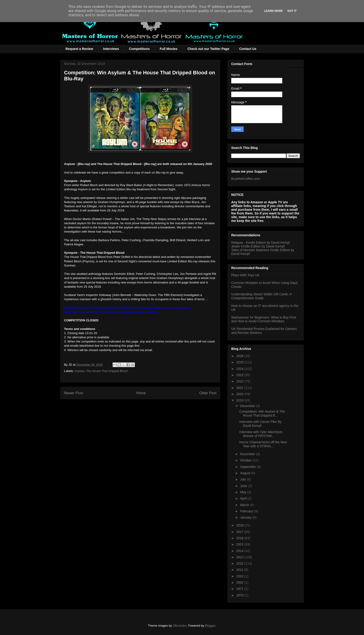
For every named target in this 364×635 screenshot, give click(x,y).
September (248, 467)
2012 (240, 563)
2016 (240, 538)
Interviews (111, 49)
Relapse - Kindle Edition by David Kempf (260, 243)
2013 (240, 557)
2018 (240, 525)
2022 (240, 381)
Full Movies (169, 49)
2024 (240, 369)
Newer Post (73, 393)
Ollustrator (180, 626)
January (246, 517)
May (244, 492)
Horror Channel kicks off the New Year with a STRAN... (263, 444)
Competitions (139, 49)
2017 (240, 532)
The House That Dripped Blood (107, 371)
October (246, 460)
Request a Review (79, 49)
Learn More (273, 11)
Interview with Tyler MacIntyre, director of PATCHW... (261, 434)
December (248, 406)
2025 (240, 362)
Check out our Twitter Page (208, 49)
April (244, 498)
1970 (240, 595)
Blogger (210, 626)
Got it (292, 11)
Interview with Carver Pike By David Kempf (260, 424)
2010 (240, 576)
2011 (240, 570)
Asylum (80, 371)
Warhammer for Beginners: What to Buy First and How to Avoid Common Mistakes (264, 319)
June (244, 486)
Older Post (208, 393)
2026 (240, 356)
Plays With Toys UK (245, 275)
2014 (240, 551)
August (245, 473)
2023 (240, 375)
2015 (240, 544)
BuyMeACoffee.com (246, 179)
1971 (240, 589)
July (243, 479)
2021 (240, 388)
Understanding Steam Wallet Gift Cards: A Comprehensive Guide (261, 296)
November (248, 454)
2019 (240, 400)
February (247, 511)
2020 (240, 394)
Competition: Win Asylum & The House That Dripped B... (262, 413)
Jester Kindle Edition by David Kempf (258, 246)
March (245, 505)
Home (141, 393)
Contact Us (248, 49)
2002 (240, 582)
